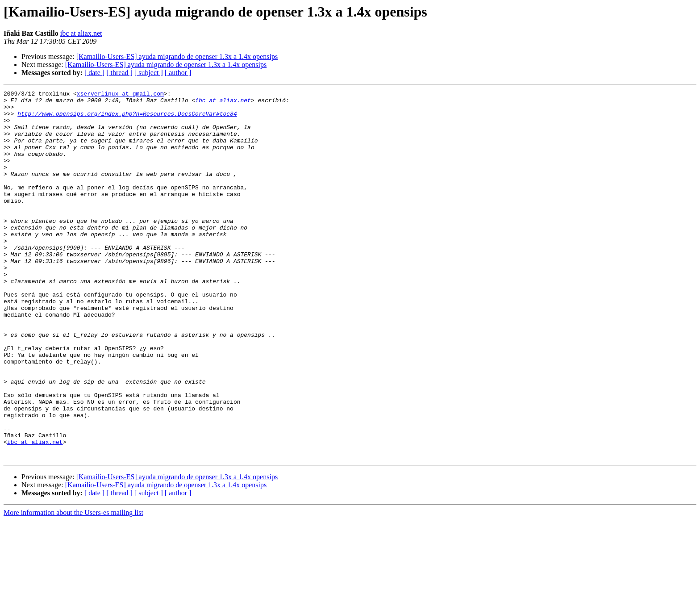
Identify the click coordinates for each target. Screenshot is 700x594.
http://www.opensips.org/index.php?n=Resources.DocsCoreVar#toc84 (127, 119)
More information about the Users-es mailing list (73, 586)
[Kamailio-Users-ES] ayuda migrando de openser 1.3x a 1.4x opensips (177, 56)
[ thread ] (119, 73)
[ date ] (94, 73)
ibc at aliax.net (81, 33)
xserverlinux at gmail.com (120, 95)
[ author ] (178, 73)
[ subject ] (149, 73)
